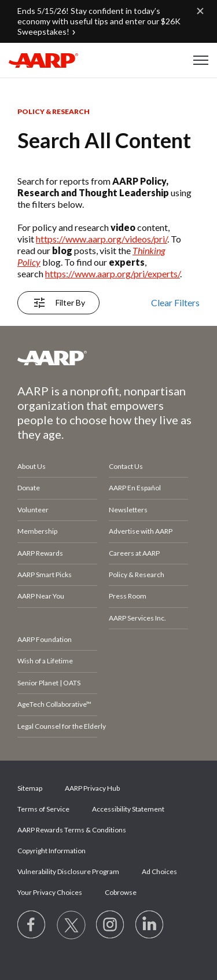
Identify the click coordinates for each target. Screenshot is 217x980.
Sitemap (30, 788)
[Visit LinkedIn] (150, 925)
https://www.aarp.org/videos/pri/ (102, 239)
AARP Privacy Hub (92, 788)
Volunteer (33, 510)
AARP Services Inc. (137, 618)
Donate (29, 488)
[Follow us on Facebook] (32, 925)
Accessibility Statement (128, 809)
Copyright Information (52, 851)
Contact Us (126, 466)
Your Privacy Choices (50, 892)
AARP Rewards (40, 553)
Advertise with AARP (141, 531)
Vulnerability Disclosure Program (68, 871)
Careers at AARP (134, 553)
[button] (201, 60)
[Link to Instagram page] (111, 925)
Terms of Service (43, 809)
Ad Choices (159, 871)
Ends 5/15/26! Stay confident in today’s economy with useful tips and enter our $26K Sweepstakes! (99, 21)
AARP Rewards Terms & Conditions (72, 830)
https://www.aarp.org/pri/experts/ (113, 274)
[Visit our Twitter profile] (71, 925)
